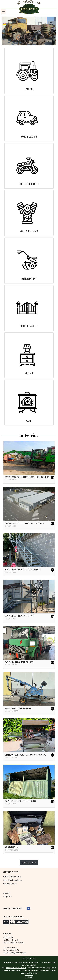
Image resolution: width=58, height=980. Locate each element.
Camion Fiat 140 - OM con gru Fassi (19, 662)
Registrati (7, 897)
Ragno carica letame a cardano (18, 708)
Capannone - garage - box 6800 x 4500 (21, 801)
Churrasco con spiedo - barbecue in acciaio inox (25, 755)
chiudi (29, 977)
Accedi (6, 893)
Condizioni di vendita (12, 877)
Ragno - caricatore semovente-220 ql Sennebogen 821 (27, 477)
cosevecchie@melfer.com (15, 953)
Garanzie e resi (10, 884)
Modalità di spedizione (13, 880)
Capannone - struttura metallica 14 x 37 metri (25, 523)
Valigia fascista (12, 847)
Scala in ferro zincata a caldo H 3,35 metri (23, 570)
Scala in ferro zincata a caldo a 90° (20, 616)
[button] (6, 31)
